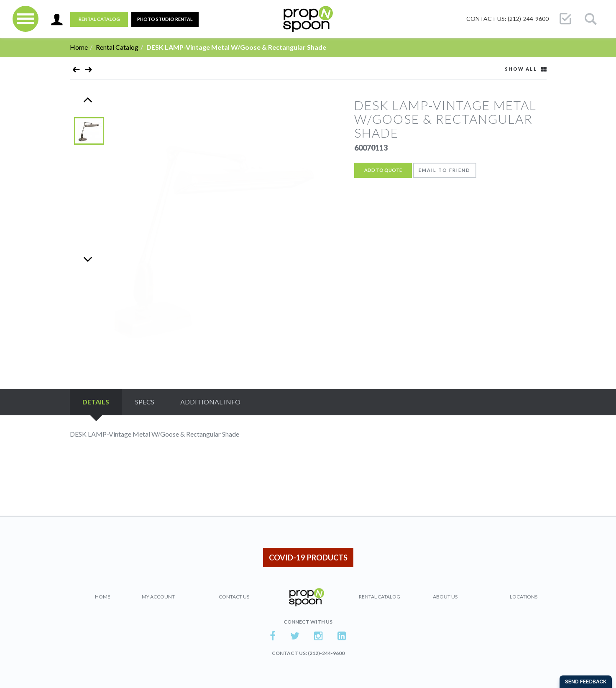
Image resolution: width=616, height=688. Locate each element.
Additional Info (210, 402)
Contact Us (234, 597)
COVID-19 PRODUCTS (308, 558)
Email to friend (445, 170)
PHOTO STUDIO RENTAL (165, 19)
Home (79, 47)
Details (96, 402)
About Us (445, 597)
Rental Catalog (99, 19)
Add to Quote (383, 170)
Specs (145, 402)
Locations (524, 597)
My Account (158, 597)
